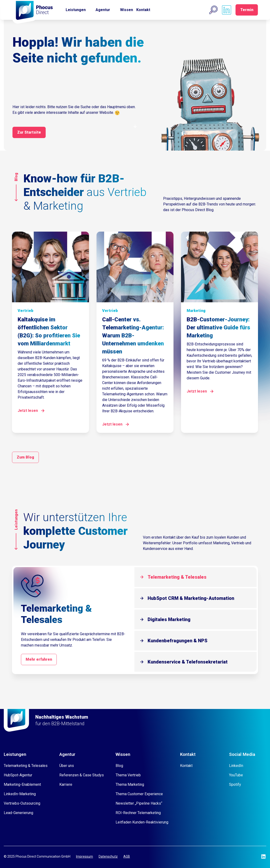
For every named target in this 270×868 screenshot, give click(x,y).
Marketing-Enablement (22, 784)
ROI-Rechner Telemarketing (138, 813)
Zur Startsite (29, 132)
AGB (127, 856)
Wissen (127, 10)
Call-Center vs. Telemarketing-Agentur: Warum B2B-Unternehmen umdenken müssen (133, 336)
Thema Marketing (130, 784)
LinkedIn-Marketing (20, 794)
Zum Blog (25, 457)
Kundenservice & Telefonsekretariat (188, 662)
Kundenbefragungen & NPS (177, 641)
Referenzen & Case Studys (82, 775)
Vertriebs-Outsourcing (22, 803)
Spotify (235, 784)
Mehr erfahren (39, 659)
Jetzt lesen (28, 411)
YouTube (236, 775)
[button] (214, 10)
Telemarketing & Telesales (177, 577)
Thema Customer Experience (139, 794)
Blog (119, 766)
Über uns (67, 766)
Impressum (85, 856)
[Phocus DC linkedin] (227, 10)
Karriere (66, 784)
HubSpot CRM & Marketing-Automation (191, 598)
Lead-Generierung (18, 813)
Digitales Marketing (169, 619)
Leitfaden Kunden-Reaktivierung (142, 822)
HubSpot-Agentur (18, 775)
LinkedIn (236, 766)
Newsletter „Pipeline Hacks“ (139, 803)
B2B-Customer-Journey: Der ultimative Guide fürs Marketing (218, 328)
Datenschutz (108, 856)
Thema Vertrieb (128, 775)
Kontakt (143, 10)
